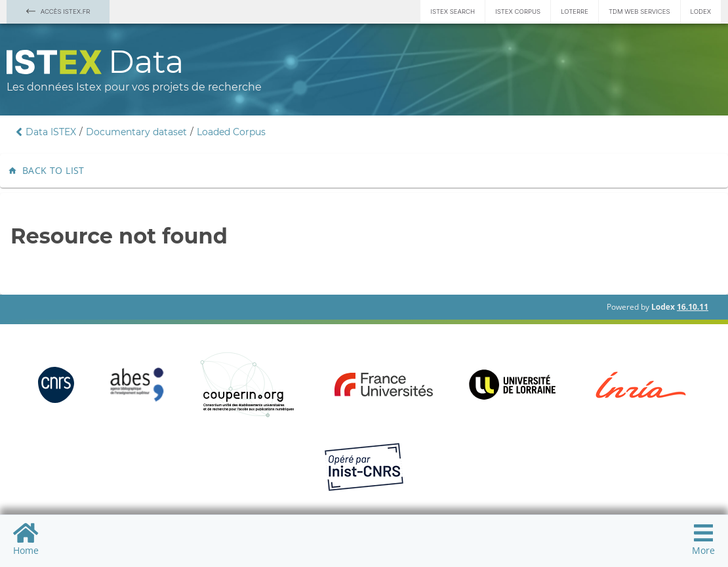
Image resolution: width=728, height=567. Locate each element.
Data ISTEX (51, 132)
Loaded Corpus (231, 132)
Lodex (701, 11)
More (703, 539)
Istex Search (453, 11)
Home (26, 539)
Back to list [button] (48, 171)
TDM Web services (639, 11)
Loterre (575, 11)
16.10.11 (693, 307)
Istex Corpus (518, 11)
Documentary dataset (136, 132)
